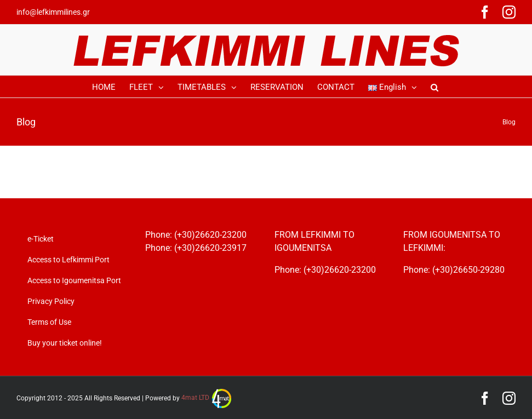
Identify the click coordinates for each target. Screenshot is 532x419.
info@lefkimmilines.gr (53, 12)
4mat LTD (206, 398)
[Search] (434, 87)
